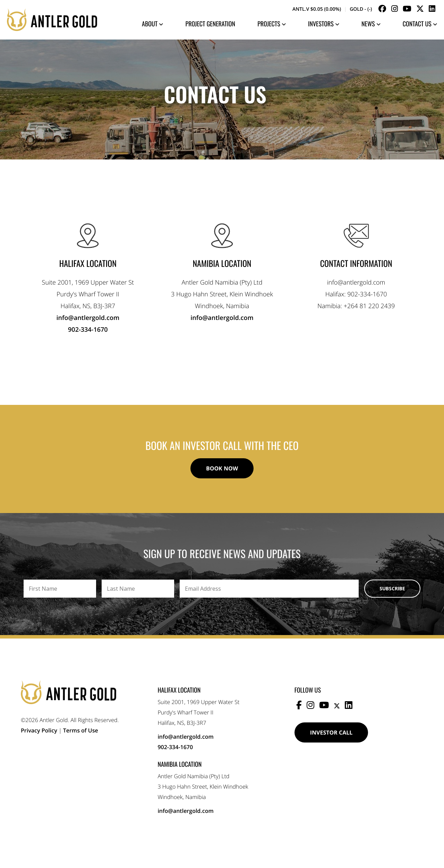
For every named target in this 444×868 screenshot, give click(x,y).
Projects (272, 24)
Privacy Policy (39, 730)
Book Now (222, 468)
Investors (324, 24)
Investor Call (331, 732)
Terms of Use (81, 730)
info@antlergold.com (88, 318)
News (371, 24)
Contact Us (420, 24)
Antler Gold (52, 20)
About (152, 24)
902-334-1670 (88, 330)
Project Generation (211, 24)
